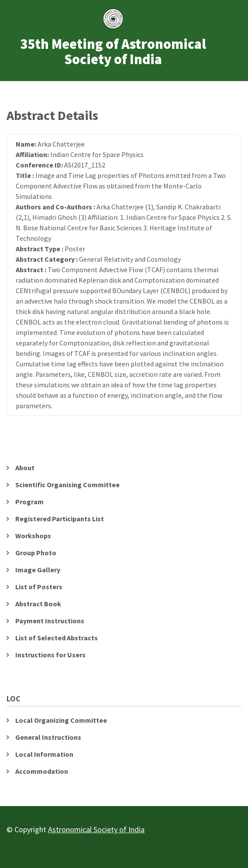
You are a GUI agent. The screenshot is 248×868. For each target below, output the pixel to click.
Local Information (44, 754)
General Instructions (48, 737)
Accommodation (42, 771)
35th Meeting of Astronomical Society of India (113, 52)
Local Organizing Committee (61, 720)
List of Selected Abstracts (57, 638)
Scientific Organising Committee (67, 485)
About (25, 468)
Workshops (33, 536)
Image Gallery (38, 570)
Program (29, 502)
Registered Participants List (60, 519)
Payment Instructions (50, 621)
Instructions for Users (50, 655)
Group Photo (36, 553)
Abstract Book (38, 604)
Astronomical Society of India (96, 829)
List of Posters (39, 587)
